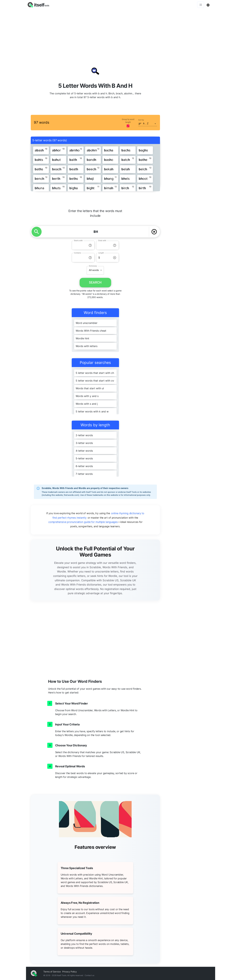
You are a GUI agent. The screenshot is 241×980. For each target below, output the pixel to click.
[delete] (154, 232)
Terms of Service (52, 972)
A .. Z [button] (146, 124)
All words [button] (94, 270)
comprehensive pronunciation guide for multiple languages (83, 522)
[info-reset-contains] (90, 258)
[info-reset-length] (115, 258)
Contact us (89, 975)
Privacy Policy (70, 972)
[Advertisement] (121, 33)
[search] (37, 232)
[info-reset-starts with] (90, 245)
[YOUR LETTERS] (96, 232)
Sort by (141, 120)
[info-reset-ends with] (115, 245)
